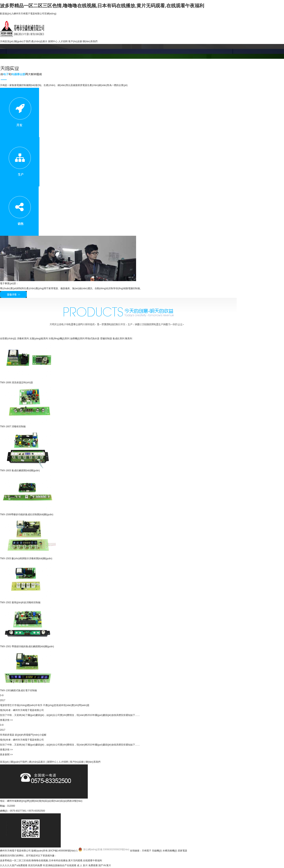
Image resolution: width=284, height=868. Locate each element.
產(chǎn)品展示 (39, 41)
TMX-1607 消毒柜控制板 (13, 427)
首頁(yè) (4, 762)
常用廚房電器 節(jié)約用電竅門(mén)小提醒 (23, 735)
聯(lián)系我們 (90, 41)
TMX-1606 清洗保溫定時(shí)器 (16, 383)
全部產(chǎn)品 (8, 339)
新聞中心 (53, 41)
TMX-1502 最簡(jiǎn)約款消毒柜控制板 (20, 602)
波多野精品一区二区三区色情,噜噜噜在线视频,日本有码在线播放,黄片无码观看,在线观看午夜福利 (102, 6)
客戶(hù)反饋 (75, 41)
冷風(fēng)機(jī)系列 (59, 339)
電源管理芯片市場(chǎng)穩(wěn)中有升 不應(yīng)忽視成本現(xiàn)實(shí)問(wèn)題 (45, 705)
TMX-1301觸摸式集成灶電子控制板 (19, 690)
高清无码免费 (35, 865)
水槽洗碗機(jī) (170, 851)
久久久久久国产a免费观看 (14, 865)
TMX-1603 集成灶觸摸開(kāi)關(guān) (20, 470)
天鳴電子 (147, 851)
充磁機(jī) (157, 851)
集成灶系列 (119, 339)
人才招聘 (63, 41)
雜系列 (129, 339)
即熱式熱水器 (92, 339)
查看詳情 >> (6, 720)
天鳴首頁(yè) (7, 41)
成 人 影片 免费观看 (87, 865)
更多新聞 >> (6, 755)
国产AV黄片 (105, 865)
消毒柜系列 (23, 339)
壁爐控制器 (106, 339)
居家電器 (182, 851)
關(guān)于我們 (22, 41)
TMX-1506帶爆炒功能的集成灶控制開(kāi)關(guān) (27, 514)
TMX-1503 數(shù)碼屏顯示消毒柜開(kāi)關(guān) (26, 558)
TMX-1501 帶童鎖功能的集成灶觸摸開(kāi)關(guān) (27, 646)
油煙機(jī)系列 (77, 339)
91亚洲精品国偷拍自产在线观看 (59, 865)
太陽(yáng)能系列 (39, 339)
